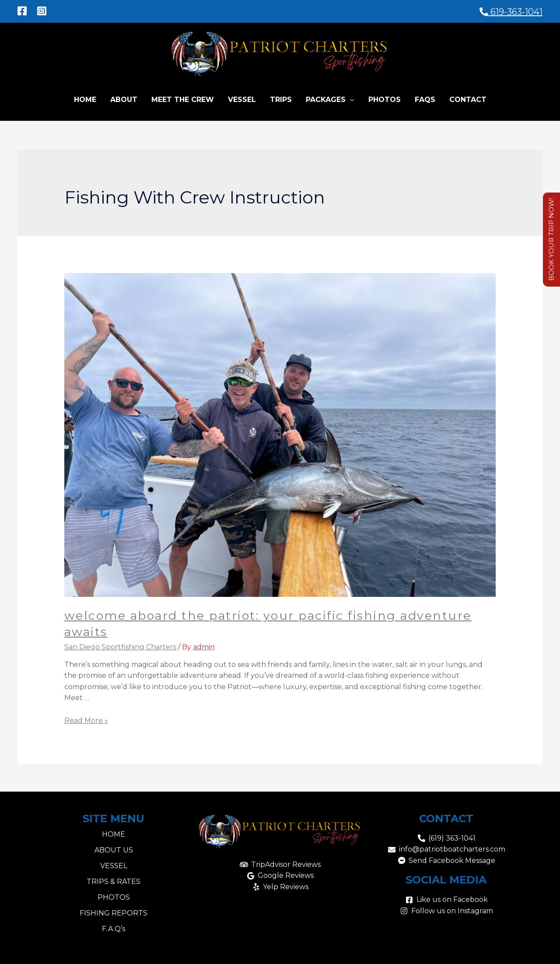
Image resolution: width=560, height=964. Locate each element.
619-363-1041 (511, 10)
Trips (281, 98)
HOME (114, 833)
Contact (468, 98)
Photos (385, 98)
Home (85, 98)
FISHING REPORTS (114, 911)
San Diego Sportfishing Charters (120, 645)
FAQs (425, 98)
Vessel (242, 98)
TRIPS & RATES (114, 880)
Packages (326, 98)
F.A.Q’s (114, 927)
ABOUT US (114, 848)
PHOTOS (114, 896)
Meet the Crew (183, 98)
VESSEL (114, 864)
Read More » (86, 719)
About (124, 98)
